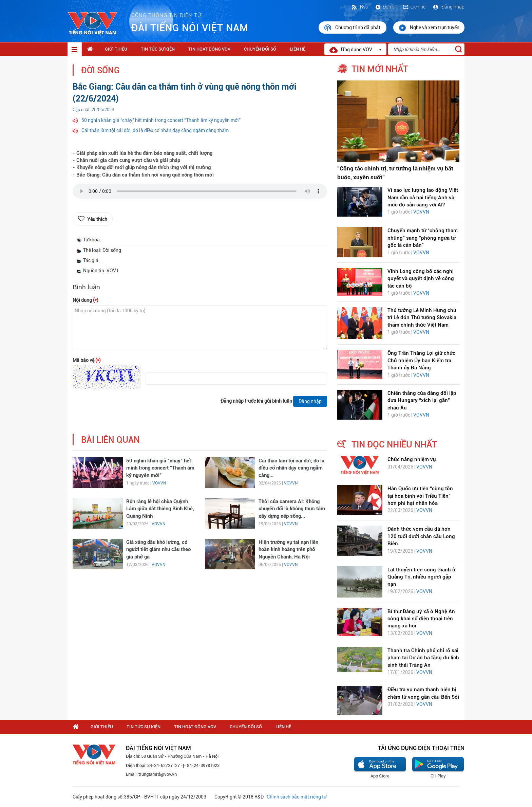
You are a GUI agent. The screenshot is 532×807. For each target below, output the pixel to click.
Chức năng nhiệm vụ (412, 459)
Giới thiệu (116, 49)
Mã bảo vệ (87, 360)
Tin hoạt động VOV (209, 49)
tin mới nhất (380, 69)
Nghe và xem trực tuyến (429, 28)
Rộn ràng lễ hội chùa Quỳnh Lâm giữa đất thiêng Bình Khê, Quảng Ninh (160, 509)
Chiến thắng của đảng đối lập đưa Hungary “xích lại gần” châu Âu (422, 400)
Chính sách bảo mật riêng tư (297, 797)
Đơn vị (385, 7)
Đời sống (100, 70)
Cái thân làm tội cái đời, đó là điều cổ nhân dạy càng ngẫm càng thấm (155, 130)
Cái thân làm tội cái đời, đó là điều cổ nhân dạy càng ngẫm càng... (291, 468)
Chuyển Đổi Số (260, 49)
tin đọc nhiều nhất (394, 444)
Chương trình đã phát (353, 28)
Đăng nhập (448, 7)
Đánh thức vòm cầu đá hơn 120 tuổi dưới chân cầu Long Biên (421, 536)
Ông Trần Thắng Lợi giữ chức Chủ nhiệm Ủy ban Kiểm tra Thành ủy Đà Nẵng (421, 360)
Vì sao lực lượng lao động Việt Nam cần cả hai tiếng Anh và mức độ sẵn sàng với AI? (423, 197)
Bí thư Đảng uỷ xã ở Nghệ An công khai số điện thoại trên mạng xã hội (421, 619)
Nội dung (85, 300)
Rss (359, 7)
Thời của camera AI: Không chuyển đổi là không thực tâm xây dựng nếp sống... (292, 509)
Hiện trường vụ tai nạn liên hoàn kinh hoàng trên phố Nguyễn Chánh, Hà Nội (288, 549)
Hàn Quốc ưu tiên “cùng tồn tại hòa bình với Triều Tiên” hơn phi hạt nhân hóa (420, 496)
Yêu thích (97, 219)
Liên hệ (414, 7)
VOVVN (159, 483)
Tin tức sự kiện (158, 49)
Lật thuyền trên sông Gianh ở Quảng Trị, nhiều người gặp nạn (421, 577)
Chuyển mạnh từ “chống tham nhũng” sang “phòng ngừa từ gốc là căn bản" (423, 238)
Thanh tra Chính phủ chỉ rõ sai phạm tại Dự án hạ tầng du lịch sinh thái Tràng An (423, 658)
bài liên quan (110, 440)
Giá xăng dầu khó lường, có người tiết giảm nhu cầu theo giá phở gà (158, 549)
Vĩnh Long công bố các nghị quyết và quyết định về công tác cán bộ (421, 279)
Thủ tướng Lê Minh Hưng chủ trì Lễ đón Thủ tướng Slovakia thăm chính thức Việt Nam (422, 318)
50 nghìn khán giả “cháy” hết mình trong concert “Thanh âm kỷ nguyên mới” (161, 120)
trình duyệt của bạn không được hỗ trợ (200, 193)
